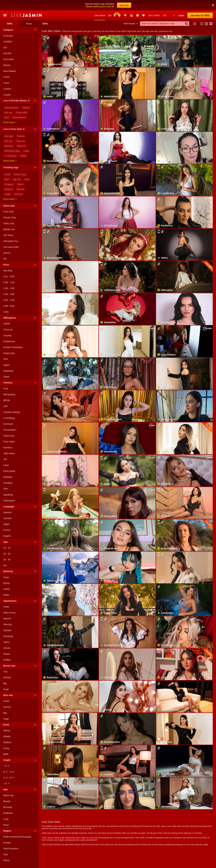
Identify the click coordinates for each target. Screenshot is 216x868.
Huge (6, 689)
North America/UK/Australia (17, 837)
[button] (201, 24)
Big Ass (21, 189)
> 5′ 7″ (6, 784)
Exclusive (8, 36)
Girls (10, 24)
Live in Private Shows (21, 101)
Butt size (21, 695)
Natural (7, 619)
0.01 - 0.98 (9, 277)
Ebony (7, 583)
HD (5, 259)
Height (21, 760)
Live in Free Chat (21, 130)
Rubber (7, 660)
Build (21, 725)
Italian (6, 524)
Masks (7, 654)
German (18, 194)
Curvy (6, 748)
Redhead (8, 813)
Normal (7, 677)
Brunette (8, 807)
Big (5, 683)
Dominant (8, 424)
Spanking (8, 495)
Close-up (20, 141)
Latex (6, 465)
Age (21, 542)
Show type (21, 206)
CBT (6, 406)
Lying (26, 151)
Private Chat (10, 218)
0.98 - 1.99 (9, 282)
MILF (7, 179)
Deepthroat (9, 341)
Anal (7, 117)
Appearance (21, 601)
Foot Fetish (9, 442)
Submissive (9, 501)
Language (21, 506)
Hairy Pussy (20, 174)
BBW (6, 754)
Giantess (8, 448)
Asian (7, 174)
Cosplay (7, 335)
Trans (6, 83)
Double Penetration (13, 347)
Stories (7, 253)
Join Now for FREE (200, 15)
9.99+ (6, 312)
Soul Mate (8, 59)
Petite (6, 607)
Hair (21, 790)
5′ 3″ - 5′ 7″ (9, 778)
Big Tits (17, 179)
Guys (29, 24)
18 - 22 (7, 548)
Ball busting (9, 394)
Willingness (21, 318)
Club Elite (125, 15)
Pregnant (9, 184)
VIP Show (8, 235)
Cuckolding (9, 418)
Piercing (7, 624)
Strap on (9, 189)
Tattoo (23, 156)
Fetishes (21, 383)
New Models (110, 15)
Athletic (7, 736)
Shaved (7, 630)
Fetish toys (9, 436)
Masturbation (19, 117)
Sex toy (8, 113)
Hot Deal (8, 271)
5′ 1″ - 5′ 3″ (9, 772)
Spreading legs (12, 151)
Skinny (7, 731)
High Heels (9, 453)
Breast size (21, 666)
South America (11, 849)
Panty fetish (9, 471)
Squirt (20, 184)
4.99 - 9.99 (9, 306)
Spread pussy (11, 108)
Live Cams (100, 15)
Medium (7, 742)
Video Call (9, 223)
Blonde (7, 801)
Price (21, 265)
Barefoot (9, 146)
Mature (7, 65)
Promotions (119, 15)
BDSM (7, 400)
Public (8, 194)
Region (21, 831)
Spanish (7, 512)
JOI (5, 459)
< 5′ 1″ (6, 766)
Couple (7, 95)
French (7, 530)
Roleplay (8, 477)
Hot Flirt (7, 53)
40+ (5, 565)
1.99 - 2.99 (9, 288)
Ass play (9, 136)
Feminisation (10, 430)
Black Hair (9, 795)
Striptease (8, 371)
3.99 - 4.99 (9, 300)
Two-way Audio (11, 247)
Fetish (6, 77)
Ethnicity (21, 571)
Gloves (7, 648)
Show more (10, 122)
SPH (6, 489)
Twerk (6, 377)
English (7, 536)
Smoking (8, 483)
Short (6, 825)
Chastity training (11, 412)
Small (6, 701)
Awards (115, 15)
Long (6, 819)
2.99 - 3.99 (9, 294)
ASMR (7, 324)
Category (21, 30)
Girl (5, 48)
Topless (26, 108)
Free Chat (8, 212)
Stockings (8, 636)
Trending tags (21, 167)
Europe (7, 843)
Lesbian (7, 89)
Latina (6, 589)
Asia (5, 854)
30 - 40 (7, 560)
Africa (6, 860)
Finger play (21, 113)
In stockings (11, 156)
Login (181, 15)
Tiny (5, 672)
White (6, 595)
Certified (8, 42)
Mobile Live (9, 229)
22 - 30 (7, 554)
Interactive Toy (11, 241)
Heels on (21, 146)
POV (6, 359)
